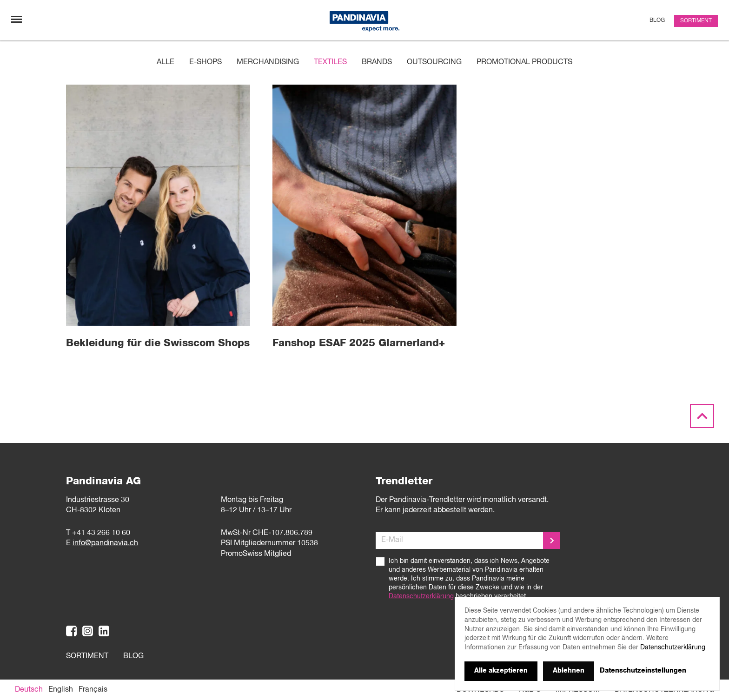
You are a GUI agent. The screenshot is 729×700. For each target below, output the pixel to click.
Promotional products (524, 62)
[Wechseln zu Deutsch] (29, 690)
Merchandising (268, 62)
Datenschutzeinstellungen (643, 671)
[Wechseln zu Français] (93, 690)
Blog (657, 20)
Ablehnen (569, 671)
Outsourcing (434, 62)
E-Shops (205, 62)
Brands (377, 62)
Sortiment (696, 21)
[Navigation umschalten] (17, 19)
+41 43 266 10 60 (101, 533)
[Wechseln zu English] (61, 690)
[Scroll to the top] (702, 416)
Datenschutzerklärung (421, 596)
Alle (166, 62)
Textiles (330, 62)
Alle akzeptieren (501, 671)
